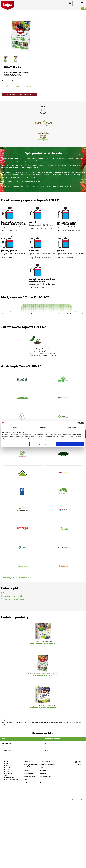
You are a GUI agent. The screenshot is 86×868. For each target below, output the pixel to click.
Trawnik (6, 775)
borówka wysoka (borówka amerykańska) (61, 723)
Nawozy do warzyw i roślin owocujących (43, 706)
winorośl (31, 723)
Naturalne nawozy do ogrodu (43, 642)
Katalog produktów (45, 761)
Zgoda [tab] (15, 427)
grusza (43, 723)
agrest (25, 723)
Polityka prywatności (45, 777)
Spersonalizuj (43, 444)
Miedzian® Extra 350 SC (43, 675)
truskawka (10, 723)
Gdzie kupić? (43, 771)
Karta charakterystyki (10, 593)
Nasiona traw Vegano (10, 777)
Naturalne (7, 771)
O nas (25, 780)
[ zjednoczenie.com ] (77, 799)
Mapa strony (43, 774)
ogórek (38, 723)
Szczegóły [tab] (43, 427)
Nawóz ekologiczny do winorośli (43, 644)
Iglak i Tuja (7, 765)
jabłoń (3, 723)
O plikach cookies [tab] (71, 427)
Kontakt (42, 767)
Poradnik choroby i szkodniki (47, 765)
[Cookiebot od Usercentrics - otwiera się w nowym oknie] (76, 423)
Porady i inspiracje (29, 761)
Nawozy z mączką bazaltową (12, 779)
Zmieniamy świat (28, 774)
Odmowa (15, 444)
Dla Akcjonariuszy (29, 783)
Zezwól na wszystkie (71, 444)
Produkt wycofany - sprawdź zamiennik (19, 95)
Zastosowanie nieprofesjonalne (14, 596)
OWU (41, 783)
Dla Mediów (27, 771)
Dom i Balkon (8, 767)
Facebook (78, 764)
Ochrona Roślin (8, 773)
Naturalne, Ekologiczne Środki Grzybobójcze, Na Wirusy (43, 674)
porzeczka (18, 723)
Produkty (7, 761)
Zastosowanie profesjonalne (13, 599)
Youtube (78, 762)
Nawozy (6, 770)
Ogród (6, 764)
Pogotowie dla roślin (29, 777)
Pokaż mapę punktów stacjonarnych (16, 578)
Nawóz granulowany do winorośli (43, 707)
